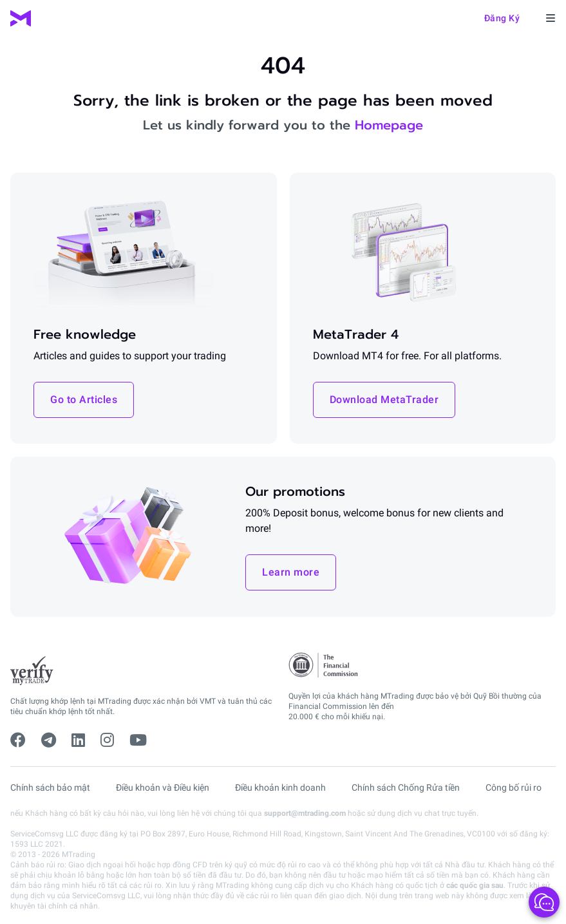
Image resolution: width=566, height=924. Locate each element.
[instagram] (107, 740)
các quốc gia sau (475, 885)
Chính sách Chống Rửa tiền (406, 787)
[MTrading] (21, 18)
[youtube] (138, 740)
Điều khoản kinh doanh (280, 787)
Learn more (291, 572)
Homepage (389, 125)
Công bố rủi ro (514, 787)
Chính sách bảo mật (50, 787)
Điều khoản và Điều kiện (163, 787)
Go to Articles (84, 400)
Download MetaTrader (384, 400)
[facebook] (18, 740)
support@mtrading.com (305, 813)
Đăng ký (502, 18)
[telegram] (49, 740)
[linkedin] (78, 740)
